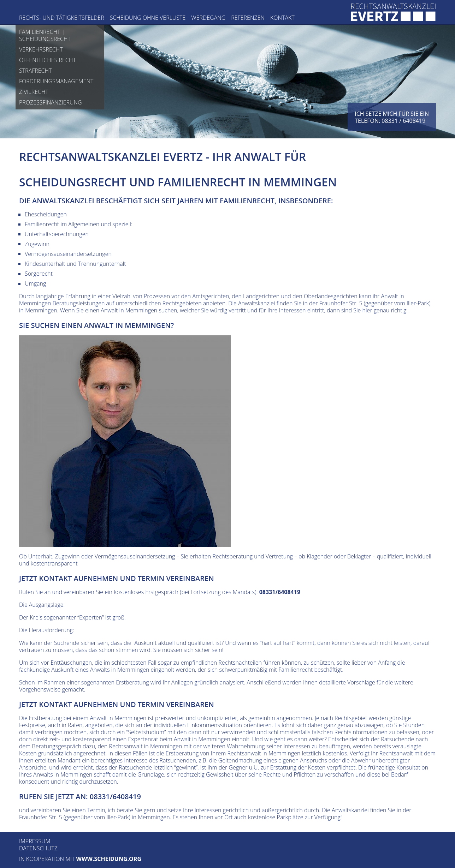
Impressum (35, 841)
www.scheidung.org (109, 859)
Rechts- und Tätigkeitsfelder (62, 18)
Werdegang (208, 18)
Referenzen (248, 18)
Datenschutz (38, 848)
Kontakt (282, 18)
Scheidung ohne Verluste (148, 18)
